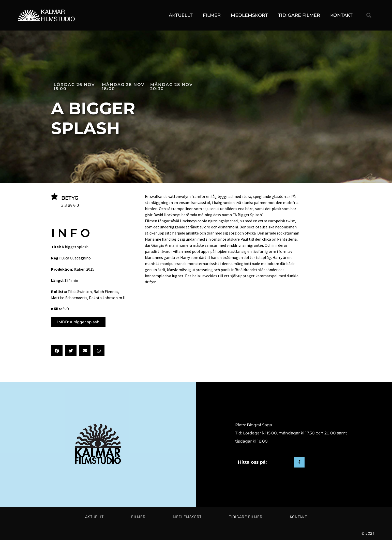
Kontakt (341, 15)
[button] (369, 15)
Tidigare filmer (299, 15)
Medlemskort (249, 15)
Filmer (212, 15)
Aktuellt (181, 15)
